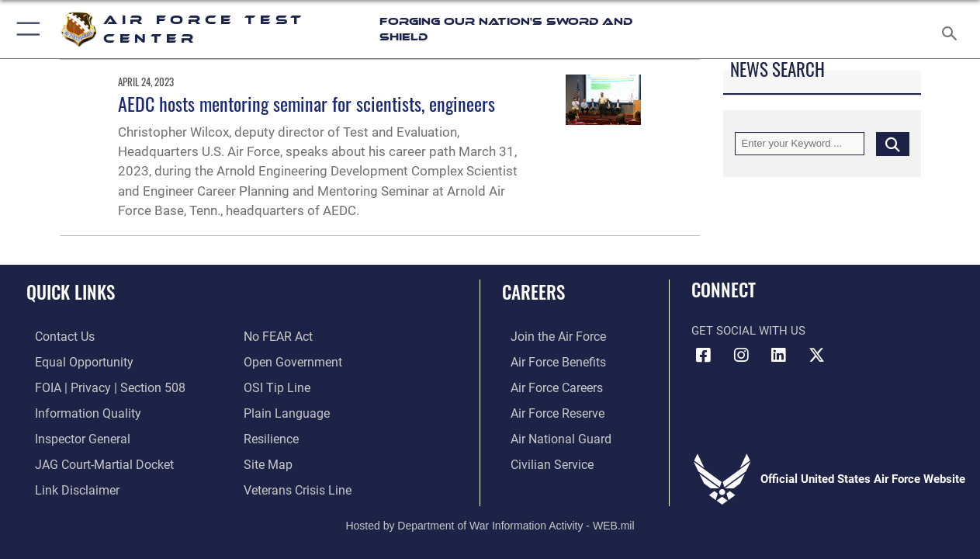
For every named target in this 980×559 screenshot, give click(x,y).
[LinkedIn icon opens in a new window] (778, 356)
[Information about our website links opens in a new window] (67, 484)
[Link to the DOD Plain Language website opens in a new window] (283, 411)
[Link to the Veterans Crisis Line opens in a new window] (296, 484)
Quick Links (71, 292)
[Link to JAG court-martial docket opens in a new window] (93, 460)
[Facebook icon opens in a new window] (703, 356)
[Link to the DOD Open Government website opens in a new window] (290, 361)
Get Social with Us (748, 331)
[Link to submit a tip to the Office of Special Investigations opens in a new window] (275, 386)
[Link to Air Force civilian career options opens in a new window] (542, 460)
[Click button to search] (893, 144)
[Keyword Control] (800, 144)
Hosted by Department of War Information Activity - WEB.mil (490, 520)
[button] (25, 29)
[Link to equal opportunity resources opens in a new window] (73, 361)
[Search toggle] (953, 29)
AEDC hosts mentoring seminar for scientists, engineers (306, 103)
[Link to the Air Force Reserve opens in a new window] (548, 411)
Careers (533, 292)
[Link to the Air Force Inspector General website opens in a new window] (72, 436)
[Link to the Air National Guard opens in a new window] (550, 436)
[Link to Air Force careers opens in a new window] (547, 386)
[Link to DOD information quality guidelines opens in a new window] (76, 411)
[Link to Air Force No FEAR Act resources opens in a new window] (277, 336)
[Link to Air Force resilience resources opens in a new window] (270, 436)
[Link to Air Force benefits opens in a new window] (548, 361)
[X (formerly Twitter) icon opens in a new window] (816, 356)
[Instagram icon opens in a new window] (741, 356)
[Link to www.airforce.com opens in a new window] (548, 336)
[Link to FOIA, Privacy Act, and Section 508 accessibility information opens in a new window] (97, 386)
